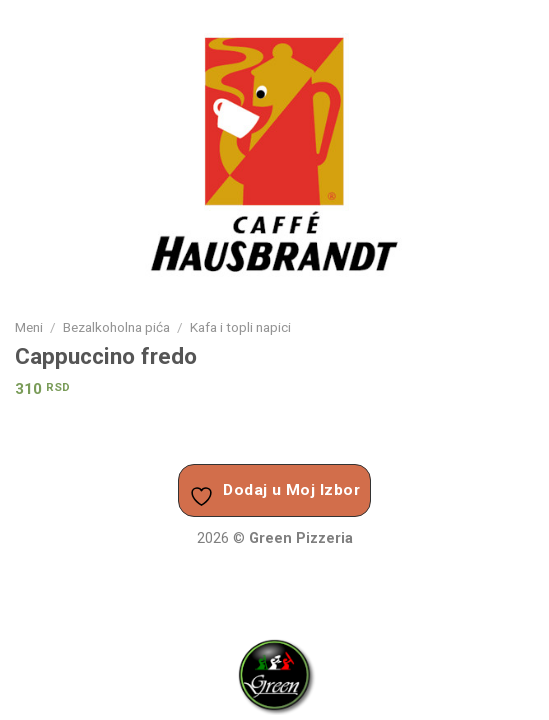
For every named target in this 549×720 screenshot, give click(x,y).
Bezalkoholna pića (116, 327)
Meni (29, 327)
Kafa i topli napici (240, 327)
